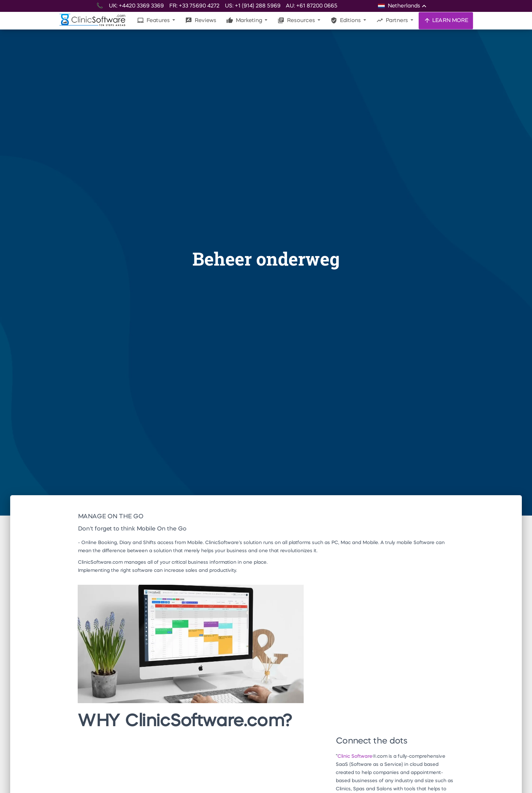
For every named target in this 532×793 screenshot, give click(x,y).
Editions (346, 20)
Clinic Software (355, 756)
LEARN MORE (446, 20)
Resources (297, 20)
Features (154, 20)
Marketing (245, 20)
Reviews (201, 20)
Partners (393, 20)
